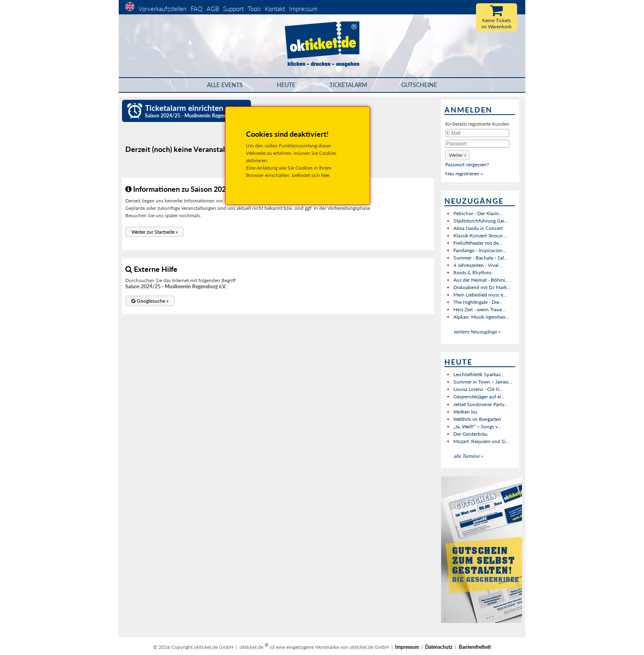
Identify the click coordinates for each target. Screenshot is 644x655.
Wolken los (465, 412)
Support (233, 9)
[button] (155, 232)
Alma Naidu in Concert (478, 228)
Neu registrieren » (464, 174)
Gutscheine (419, 85)
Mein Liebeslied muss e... (480, 295)
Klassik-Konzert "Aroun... (480, 236)
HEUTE (286, 85)
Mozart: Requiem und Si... (481, 441)
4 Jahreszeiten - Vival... (478, 265)
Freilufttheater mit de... (478, 243)
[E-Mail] (477, 133)
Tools (254, 9)
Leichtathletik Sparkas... (479, 374)
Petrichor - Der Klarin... (478, 213)
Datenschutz (439, 647)
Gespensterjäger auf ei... (479, 396)
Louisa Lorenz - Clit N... (478, 389)
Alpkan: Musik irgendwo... (481, 317)
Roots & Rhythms (473, 272)
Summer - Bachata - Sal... (481, 258)
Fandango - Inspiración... (480, 250)
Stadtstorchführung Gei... (481, 221)
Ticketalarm (348, 85)
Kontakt (275, 9)
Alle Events (225, 85)
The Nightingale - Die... (478, 302)
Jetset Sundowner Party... (481, 404)
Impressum (303, 9)
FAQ (197, 9)
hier (325, 175)
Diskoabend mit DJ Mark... (482, 287)
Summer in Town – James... (483, 382)
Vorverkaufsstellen (162, 9)
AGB (213, 9)
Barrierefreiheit (475, 647)
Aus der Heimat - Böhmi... (481, 280)
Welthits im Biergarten (477, 419)
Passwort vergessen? (467, 164)
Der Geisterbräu (470, 434)
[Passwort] (477, 144)
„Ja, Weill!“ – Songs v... (477, 426)
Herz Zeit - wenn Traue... (480, 309)
